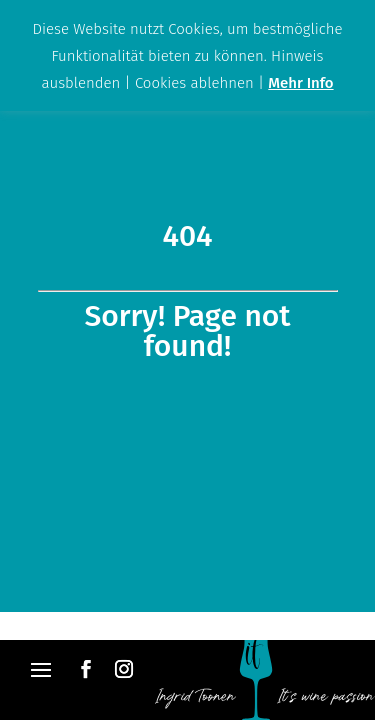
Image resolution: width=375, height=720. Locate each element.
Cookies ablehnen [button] (194, 83)
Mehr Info (300, 83)
